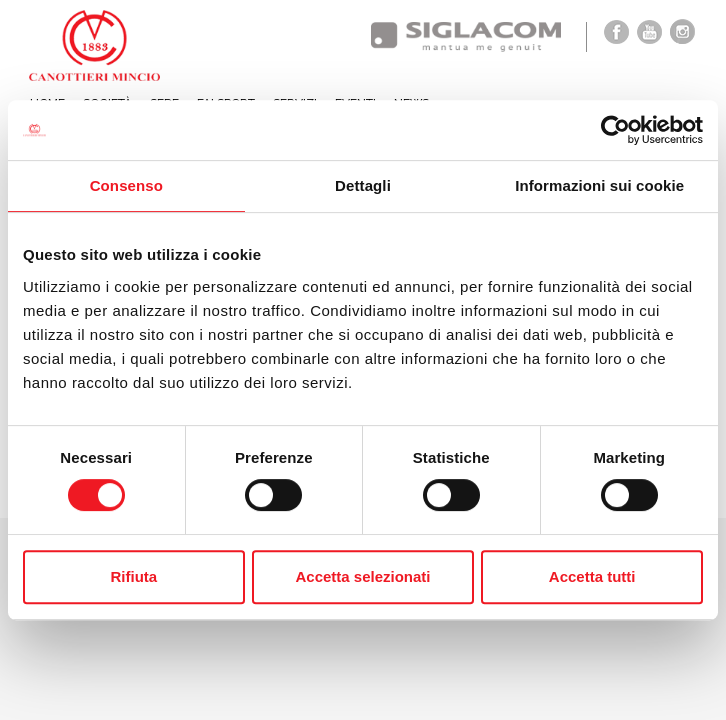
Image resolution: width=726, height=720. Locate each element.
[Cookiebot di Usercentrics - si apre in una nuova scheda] (615, 130)
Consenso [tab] (126, 185)
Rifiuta (133, 576)
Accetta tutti (592, 576)
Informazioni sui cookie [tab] (599, 185)
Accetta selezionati (362, 576)
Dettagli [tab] (363, 185)
